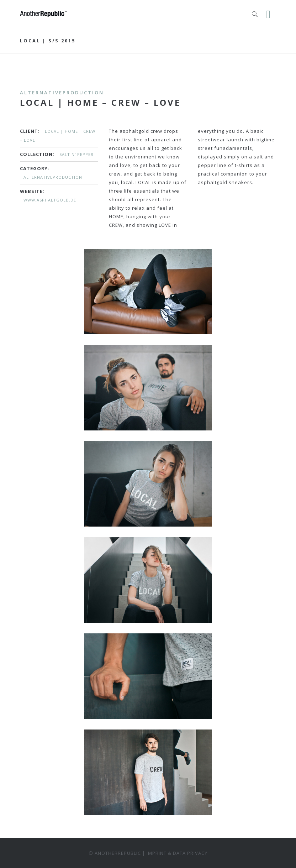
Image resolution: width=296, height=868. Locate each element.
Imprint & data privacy (177, 853)
